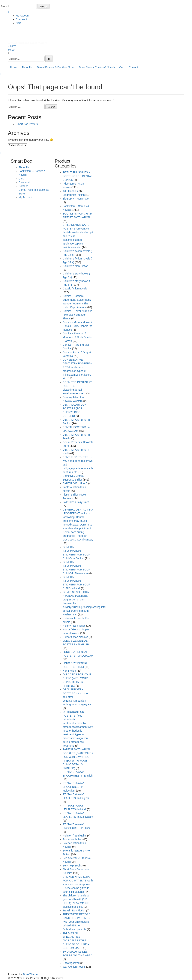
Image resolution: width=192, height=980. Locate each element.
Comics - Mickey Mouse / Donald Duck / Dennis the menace (78, 326)
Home (14, 67)
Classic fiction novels (75, 289)
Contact (133, 67)
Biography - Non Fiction (76, 199)
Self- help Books (72, 866)
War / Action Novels (74, 967)
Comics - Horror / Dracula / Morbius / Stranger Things (78, 315)
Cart (18, 23)
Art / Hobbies (70, 191)
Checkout (21, 19)
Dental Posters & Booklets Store (56, 67)
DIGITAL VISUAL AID (75, 483)
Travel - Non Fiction (74, 910)
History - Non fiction (74, 626)
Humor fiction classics (75, 637)
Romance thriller (72, 839)
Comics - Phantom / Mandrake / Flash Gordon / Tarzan (78, 337)
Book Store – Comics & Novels (97, 67)
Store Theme (30, 974)
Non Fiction (69, 671)
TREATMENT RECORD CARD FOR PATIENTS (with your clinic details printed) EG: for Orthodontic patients (77, 922)
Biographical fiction (74, 195)
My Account (22, 16)
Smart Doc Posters (27, 124)
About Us (27, 67)
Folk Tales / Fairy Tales (76, 502)
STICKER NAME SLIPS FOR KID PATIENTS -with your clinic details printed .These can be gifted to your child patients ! (78, 884)
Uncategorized (71, 963)
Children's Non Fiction (75, 266)
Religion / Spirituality (75, 836)
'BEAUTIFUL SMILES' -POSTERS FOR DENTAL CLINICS (77, 176)
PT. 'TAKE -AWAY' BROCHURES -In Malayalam (73, 787)
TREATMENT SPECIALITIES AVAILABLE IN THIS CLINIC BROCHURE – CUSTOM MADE (76, 940)
